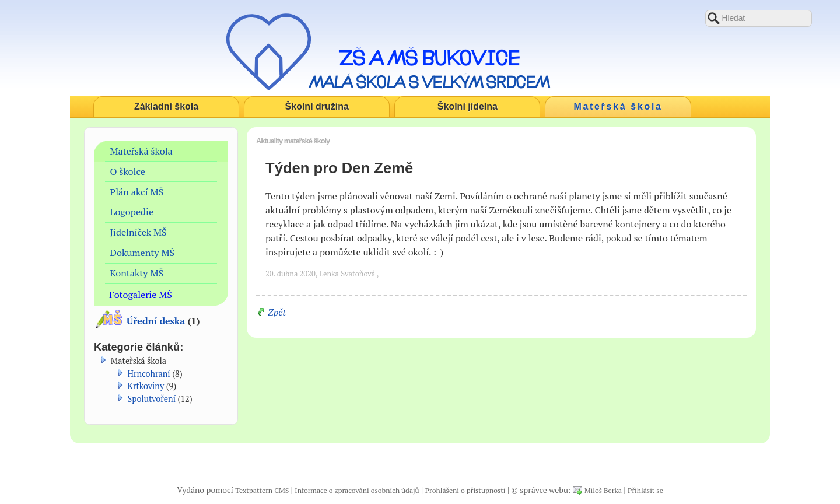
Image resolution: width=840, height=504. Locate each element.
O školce (128, 171)
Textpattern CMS (262, 490)
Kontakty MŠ (137, 273)
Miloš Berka (603, 490)
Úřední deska (156, 321)
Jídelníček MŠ (139, 232)
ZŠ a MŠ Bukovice (429, 58)
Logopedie (132, 212)
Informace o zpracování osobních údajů (357, 490)
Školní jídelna (468, 106)
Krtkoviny (146, 386)
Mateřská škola (618, 106)
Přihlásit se (645, 490)
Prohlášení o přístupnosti (466, 490)
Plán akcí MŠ (137, 192)
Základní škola (166, 106)
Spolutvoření (152, 399)
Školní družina (317, 106)
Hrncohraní (149, 374)
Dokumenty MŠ (143, 253)
